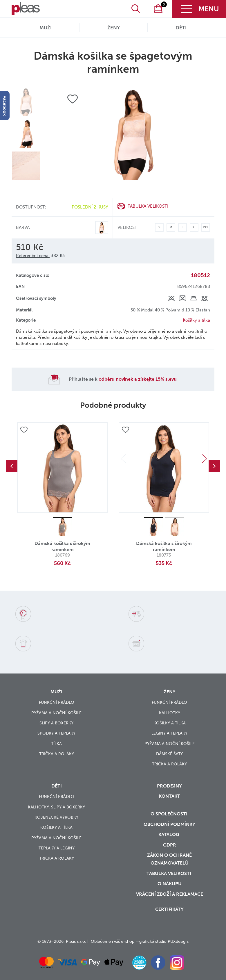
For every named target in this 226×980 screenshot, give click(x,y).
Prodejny (169, 786)
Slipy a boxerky (56, 723)
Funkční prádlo (57, 702)
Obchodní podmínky (169, 824)
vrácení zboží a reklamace (170, 894)
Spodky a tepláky (56, 733)
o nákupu (170, 884)
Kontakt (169, 796)
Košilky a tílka (196, 320)
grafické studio (153, 941)
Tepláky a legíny (57, 848)
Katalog (169, 834)
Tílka (56, 744)
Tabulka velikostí (148, 206)
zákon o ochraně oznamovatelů (169, 859)
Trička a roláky (57, 754)
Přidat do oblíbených (24, 430)
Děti (181, 28)
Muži (46, 28)
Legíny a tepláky (169, 733)
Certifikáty (169, 909)
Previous (12, 466)
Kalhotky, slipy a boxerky (56, 807)
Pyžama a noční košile (56, 713)
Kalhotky (170, 713)
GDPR (170, 845)
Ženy (114, 28)
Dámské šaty (169, 754)
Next (205, 459)
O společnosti (170, 814)
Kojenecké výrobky (56, 817)
